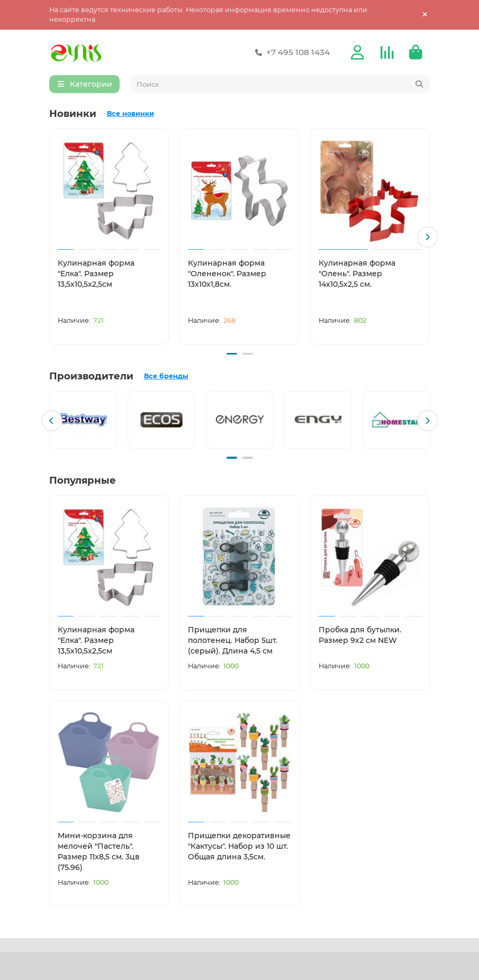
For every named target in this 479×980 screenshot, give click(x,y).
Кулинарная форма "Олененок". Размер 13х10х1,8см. (227, 275)
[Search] (280, 86)
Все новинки (130, 115)
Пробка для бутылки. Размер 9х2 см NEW (360, 634)
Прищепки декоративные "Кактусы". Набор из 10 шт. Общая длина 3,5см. (239, 845)
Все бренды (166, 376)
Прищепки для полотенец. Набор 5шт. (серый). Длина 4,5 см (233, 639)
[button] (428, 238)
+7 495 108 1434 (291, 53)
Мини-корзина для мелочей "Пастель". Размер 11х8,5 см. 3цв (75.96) (99, 850)
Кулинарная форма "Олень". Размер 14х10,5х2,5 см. (357, 275)
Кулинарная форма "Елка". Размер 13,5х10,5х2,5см (96, 275)
